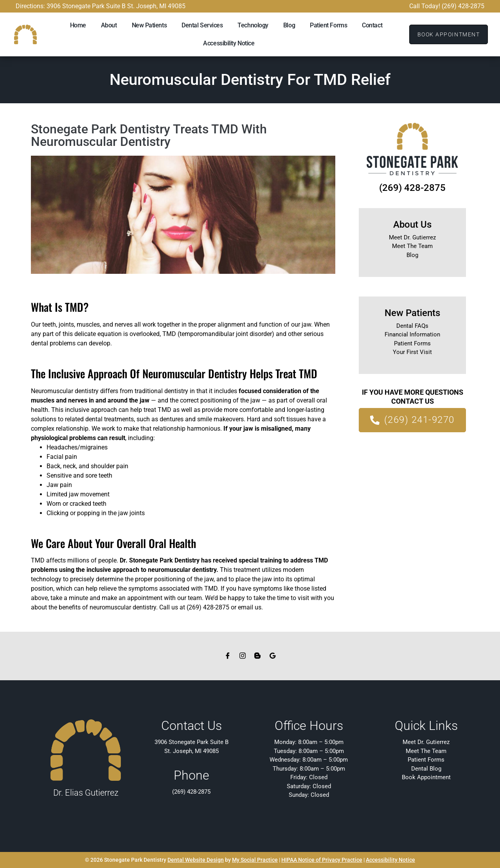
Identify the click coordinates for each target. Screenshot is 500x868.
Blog (289, 25)
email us (250, 607)
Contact (372, 25)
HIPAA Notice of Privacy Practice (322, 860)
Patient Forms (328, 25)
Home (78, 25)
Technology (253, 25)
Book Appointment (426, 777)
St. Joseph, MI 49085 (192, 751)
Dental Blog (426, 769)
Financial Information (412, 334)
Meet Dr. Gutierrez (412, 237)
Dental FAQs (412, 326)
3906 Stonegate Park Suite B (192, 742)
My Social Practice (255, 860)
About (109, 25)
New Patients (149, 25)
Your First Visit (412, 352)
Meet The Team (412, 246)
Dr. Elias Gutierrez (86, 793)
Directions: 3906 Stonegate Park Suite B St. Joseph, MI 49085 (101, 6)
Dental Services (202, 25)
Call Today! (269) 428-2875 (447, 6)
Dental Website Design (196, 860)
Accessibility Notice (229, 43)
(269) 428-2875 (412, 188)
